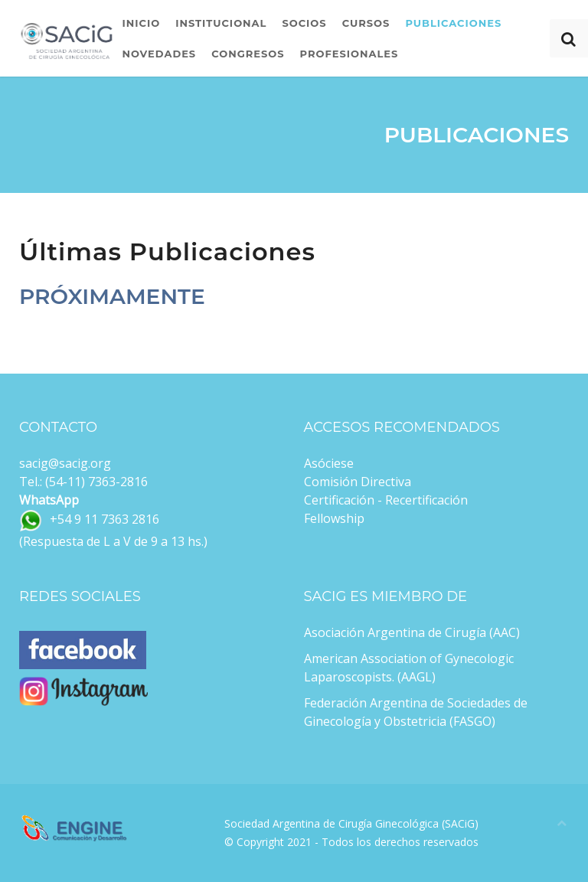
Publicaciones (453, 23)
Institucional (221, 23)
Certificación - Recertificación (386, 500)
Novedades (159, 54)
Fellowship (334, 518)
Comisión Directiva (358, 482)
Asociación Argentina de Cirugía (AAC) (412, 632)
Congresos (248, 54)
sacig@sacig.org (65, 463)
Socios (304, 23)
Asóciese (329, 463)
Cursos (366, 23)
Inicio (141, 23)
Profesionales (350, 54)
